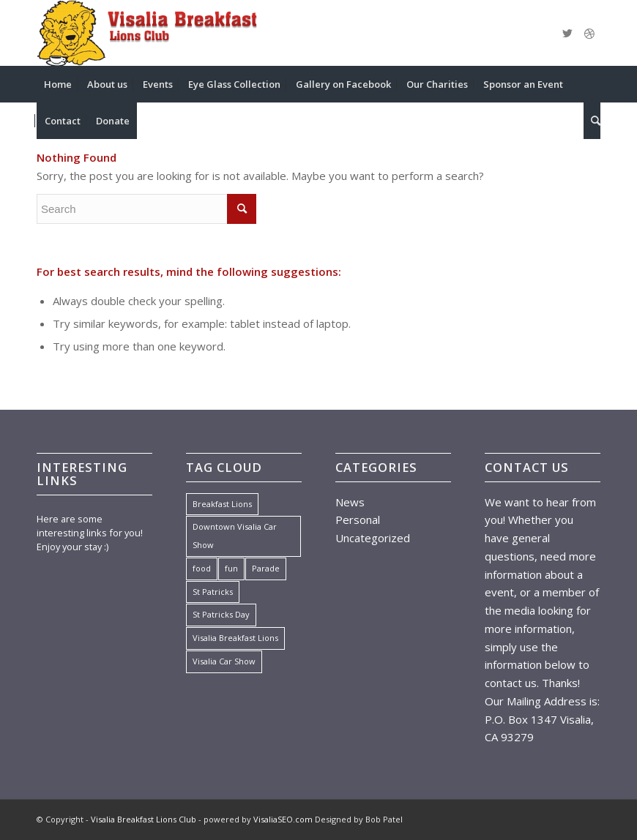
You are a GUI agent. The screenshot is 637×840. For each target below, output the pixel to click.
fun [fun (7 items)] (231, 568)
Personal (358, 520)
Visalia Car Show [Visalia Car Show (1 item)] (224, 661)
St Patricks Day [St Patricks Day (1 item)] (221, 614)
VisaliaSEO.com (283, 819)
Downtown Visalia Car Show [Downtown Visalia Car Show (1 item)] (235, 536)
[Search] (592, 121)
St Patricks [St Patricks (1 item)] (213, 592)
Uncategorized (373, 538)
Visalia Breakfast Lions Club (144, 819)
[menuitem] (58, 84)
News (350, 502)
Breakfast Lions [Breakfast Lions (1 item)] (222, 504)
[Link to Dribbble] (589, 33)
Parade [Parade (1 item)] (266, 568)
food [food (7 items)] (202, 568)
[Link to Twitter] (567, 33)
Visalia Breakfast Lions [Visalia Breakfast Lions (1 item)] (235, 638)
